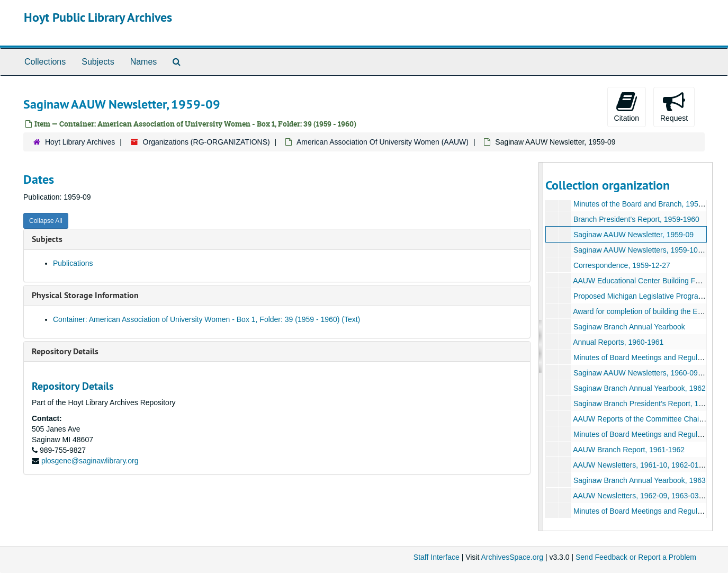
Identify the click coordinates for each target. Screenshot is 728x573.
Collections (45, 62)
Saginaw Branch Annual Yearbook (629, 327)
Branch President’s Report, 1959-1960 (636, 219)
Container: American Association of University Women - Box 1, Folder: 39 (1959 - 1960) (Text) (206, 319)
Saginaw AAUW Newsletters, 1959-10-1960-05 (650, 250)
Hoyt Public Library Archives (98, 17)
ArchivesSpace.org (512, 557)
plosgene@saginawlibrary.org (90, 461)
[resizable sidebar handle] (541, 347)
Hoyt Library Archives (80, 142)
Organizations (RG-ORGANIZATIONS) (206, 142)
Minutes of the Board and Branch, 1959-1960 (647, 204)
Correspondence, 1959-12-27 (622, 265)
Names (144, 62)
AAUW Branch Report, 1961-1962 (629, 450)
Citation (627, 106)
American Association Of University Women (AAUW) (383, 142)
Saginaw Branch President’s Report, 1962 (642, 404)
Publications (73, 263)
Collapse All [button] (46, 221)
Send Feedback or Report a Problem (636, 557)
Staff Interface (437, 557)
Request (674, 106)
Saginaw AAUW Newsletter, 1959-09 (633, 235)
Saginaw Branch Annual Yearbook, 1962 (640, 388)
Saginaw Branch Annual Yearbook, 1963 (640, 480)
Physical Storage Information (85, 295)
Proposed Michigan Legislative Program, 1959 (649, 296)
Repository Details (65, 351)
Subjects (98, 62)
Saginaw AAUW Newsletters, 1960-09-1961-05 (650, 373)
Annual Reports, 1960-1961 (618, 342)
